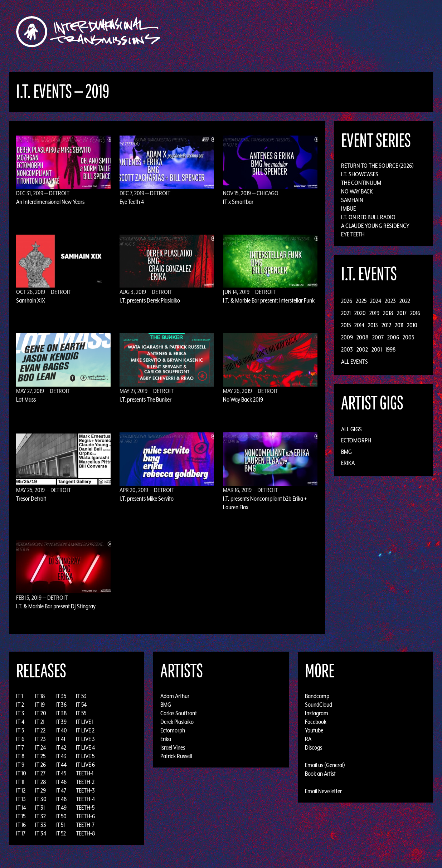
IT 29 (40, 790)
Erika (348, 463)
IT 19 (40, 705)
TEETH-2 (85, 782)
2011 (399, 325)
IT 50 (61, 816)
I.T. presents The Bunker (145, 399)
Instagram (317, 713)
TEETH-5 (85, 808)
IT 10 (21, 773)
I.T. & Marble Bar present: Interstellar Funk (269, 300)
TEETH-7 (85, 825)
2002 (362, 349)
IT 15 (21, 816)
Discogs (314, 747)
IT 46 (61, 782)
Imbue (348, 209)
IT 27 (40, 773)
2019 (374, 313)
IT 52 (61, 833)
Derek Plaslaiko (177, 722)
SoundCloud (319, 705)
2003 (347, 349)
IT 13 (21, 799)
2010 (412, 325)
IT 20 (41, 713)
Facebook (316, 722)
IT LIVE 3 (85, 739)
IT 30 (41, 799)
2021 (346, 313)
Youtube (314, 730)
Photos (351, 32)
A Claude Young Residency (375, 226)
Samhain (352, 200)
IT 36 (61, 705)
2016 (415, 313)
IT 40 (61, 730)
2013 (373, 325)
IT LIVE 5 (85, 756)
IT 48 (61, 799)
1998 (391, 349)
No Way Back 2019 (243, 399)
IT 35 (61, 696)
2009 (347, 337)
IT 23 (40, 739)
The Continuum (361, 183)
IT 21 (40, 722)
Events (305, 32)
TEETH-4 (85, 799)
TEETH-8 (86, 833)
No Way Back (357, 191)
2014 (359, 325)
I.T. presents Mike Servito (147, 499)
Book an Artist (320, 774)
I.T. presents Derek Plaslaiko (150, 300)
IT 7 (20, 747)
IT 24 (40, 747)
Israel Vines (173, 747)
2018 (388, 313)
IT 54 (81, 705)
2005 (408, 337)
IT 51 (60, 825)
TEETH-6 (85, 816)
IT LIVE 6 (85, 765)
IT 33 (41, 825)
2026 (347, 301)
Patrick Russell (176, 756)
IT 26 (40, 765)
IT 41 (60, 739)
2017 (402, 313)
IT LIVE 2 (85, 730)
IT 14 (21, 808)
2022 (405, 301)
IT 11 (20, 782)
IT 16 (21, 825)
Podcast (378, 32)
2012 (386, 325)
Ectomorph (356, 440)
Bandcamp (317, 696)
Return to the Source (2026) (377, 166)
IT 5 (20, 730)
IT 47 (61, 790)
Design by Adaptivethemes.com (411, 861)
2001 (377, 349)
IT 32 (40, 816)
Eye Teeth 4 (132, 202)
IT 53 (81, 696)
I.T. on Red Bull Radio (368, 217)
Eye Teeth (353, 234)
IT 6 (20, 739)
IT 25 (40, 756)
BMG (346, 452)
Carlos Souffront (179, 713)
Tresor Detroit (31, 499)
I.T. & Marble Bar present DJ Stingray (56, 606)
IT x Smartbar (238, 202)
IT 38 (61, 713)
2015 (346, 325)
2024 (376, 301)
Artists (279, 32)
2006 (393, 337)
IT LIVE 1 (85, 722)
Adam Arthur (175, 696)
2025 (361, 301)
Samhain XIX (31, 300)
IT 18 (40, 696)
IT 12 (21, 790)
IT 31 (40, 808)
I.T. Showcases (360, 174)
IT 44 (61, 765)
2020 (360, 313)
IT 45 (61, 773)
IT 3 (20, 713)
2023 (390, 301)
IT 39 (61, 722)
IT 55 (81, 713)
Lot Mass (26, 399)
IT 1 (20, 696)
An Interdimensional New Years (50, 202)
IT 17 (21, 833)
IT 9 (20, 765)
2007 (378, 337)
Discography (246, 32)
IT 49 (61, 808)
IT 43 (61, 756)
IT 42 (61, 747)
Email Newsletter (323, 791)
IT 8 (20, 756)
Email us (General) (325, 765)
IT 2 (20, 705)
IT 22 (40, 730)
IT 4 (20, 722)
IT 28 (41, 782)
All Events (354, 362)
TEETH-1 (85, 773)
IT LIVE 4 (85, 747)
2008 (363, 337)
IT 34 (41, 833)
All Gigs (351, 429)
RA (308, 739)
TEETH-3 (85, 790)
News (328, 32)
